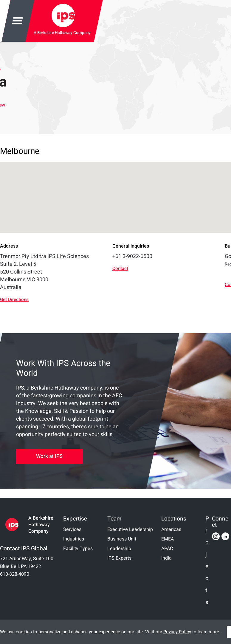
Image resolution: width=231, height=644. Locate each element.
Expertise (75, 519)
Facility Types (78, 549)
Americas (171, 529)
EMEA (168, 539)
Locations (174, 519)
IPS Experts (119, 558)
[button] (166, 192)
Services (72, 529)
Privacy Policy (177, 632)
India (166, 558)
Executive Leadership (130, 529)
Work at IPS (49, 456)
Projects (207, 561)
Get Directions (14, 299)
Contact (120, 268)
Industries (74, 539)
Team (114, 519)
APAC (167, 549)
